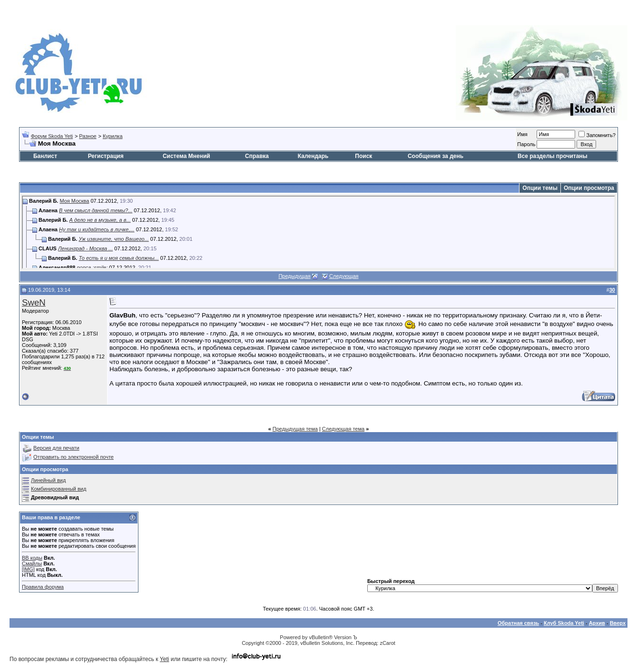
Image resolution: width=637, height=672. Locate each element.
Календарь (313, 156)
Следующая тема (343, 429)
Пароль (526, 144)
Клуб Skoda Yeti (564, 623)
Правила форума (43, 587)
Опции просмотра (589, 188)
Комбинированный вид (59, 489)
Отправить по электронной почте (73, 457)
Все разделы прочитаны (553, 156)
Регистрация (106, 156)
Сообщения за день (436, 156)
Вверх (618, 623)
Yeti (165, 659)
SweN (34, 302)
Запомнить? (597, 135)
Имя (522, 134)
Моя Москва (74, 201)
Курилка (113, 136)
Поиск (363, 156)
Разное (88, 136)
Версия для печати (56, 448)
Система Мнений (186, 156)
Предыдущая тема (295, 429)
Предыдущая (294, 276)
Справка (257, 156)
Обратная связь (518, 623)
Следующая (344, 276)
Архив (597, 623)
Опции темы (540, 188)
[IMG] (28, 569)
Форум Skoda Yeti (52, 136)
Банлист (45, 156)
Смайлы (32, 563)
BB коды (32, 558)
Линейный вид (48, 480)
